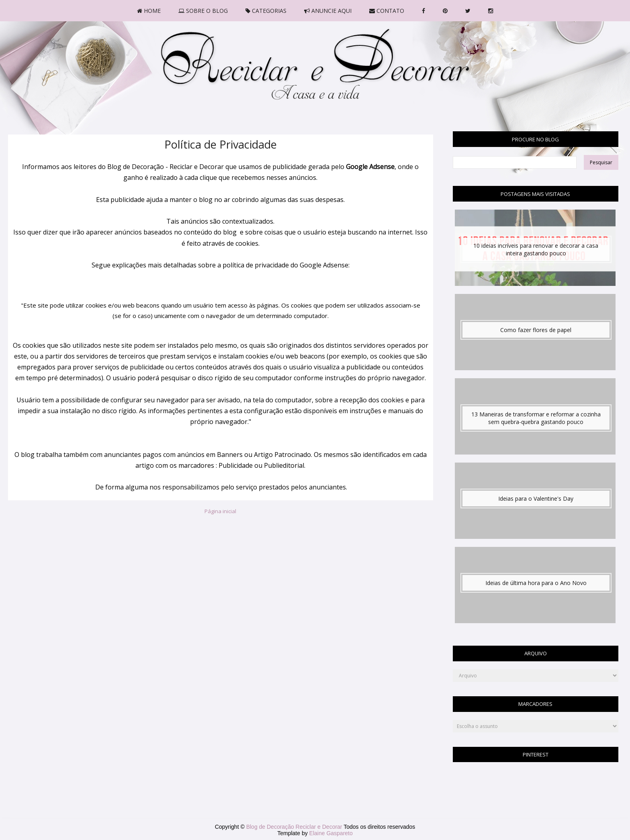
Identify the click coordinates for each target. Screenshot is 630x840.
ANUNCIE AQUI (328, 11)
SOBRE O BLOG (203, 11)
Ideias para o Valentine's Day (536, 498)
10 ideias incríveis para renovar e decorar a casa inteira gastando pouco (536, 249)
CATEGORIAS (266, 11)
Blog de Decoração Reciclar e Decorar (295, 827)
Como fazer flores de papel (536, 330)
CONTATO (387, 11)
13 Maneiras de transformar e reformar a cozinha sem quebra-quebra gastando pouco (536, 418)
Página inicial (220, 511)
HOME (149, 11)
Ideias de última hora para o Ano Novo (536, 583)
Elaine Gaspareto (331, 833)
